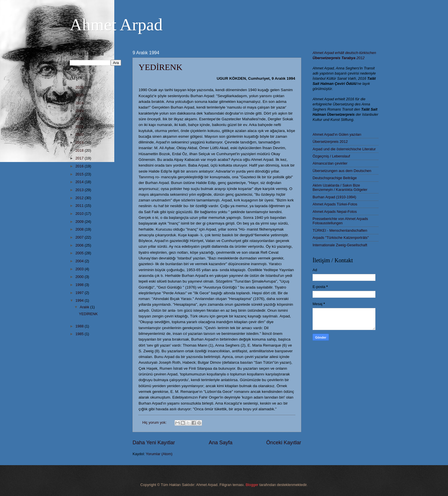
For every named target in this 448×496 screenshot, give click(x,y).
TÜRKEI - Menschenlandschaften (340, 230)
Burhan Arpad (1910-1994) (334, 197)
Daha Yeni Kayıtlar (154, 443)
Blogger (252, 485)
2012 (80, 198)
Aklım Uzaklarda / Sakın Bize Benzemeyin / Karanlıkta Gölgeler (340, 187)
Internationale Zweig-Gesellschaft (340, 245)
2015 (80, 174)
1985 (80, 334)
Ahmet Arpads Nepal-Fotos (335, 212)
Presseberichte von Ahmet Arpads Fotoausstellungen (340, 221)
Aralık (85, 307)
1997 (80, 293)
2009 (80, 222)
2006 (80, 245)
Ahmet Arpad (116, 25)
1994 (80, 300)
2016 (80, 166)
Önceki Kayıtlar (284, 443)
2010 (80, 214)
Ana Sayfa (220, 443)
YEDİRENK (160, 67)
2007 (80, 237)
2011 (80, 206)
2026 (80, 87)
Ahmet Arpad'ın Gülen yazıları (337, 134)
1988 (80, 326)
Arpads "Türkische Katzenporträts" (341, 238)
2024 (80, 103)
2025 (80, 95)
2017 (80, 158)
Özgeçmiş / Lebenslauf (331, 156)
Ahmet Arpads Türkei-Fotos (335, 204)
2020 (80, 134)
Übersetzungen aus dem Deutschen (342, 171)
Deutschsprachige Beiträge (335, 178)
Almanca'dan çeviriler (330, 163)
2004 (80, 261)
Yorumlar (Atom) (159, 454)
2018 (80, 150)
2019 (80, 142)
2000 (80, 277)
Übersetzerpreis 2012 (330, 142)
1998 (80, 285)
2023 (80, 111)
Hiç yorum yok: (155, 422)
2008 (80, 229)
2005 (80, 253)
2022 (80, 119)
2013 (80, 190)
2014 (80, 182)
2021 (80, 127)
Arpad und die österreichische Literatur (344, 149)
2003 (80, 269)
